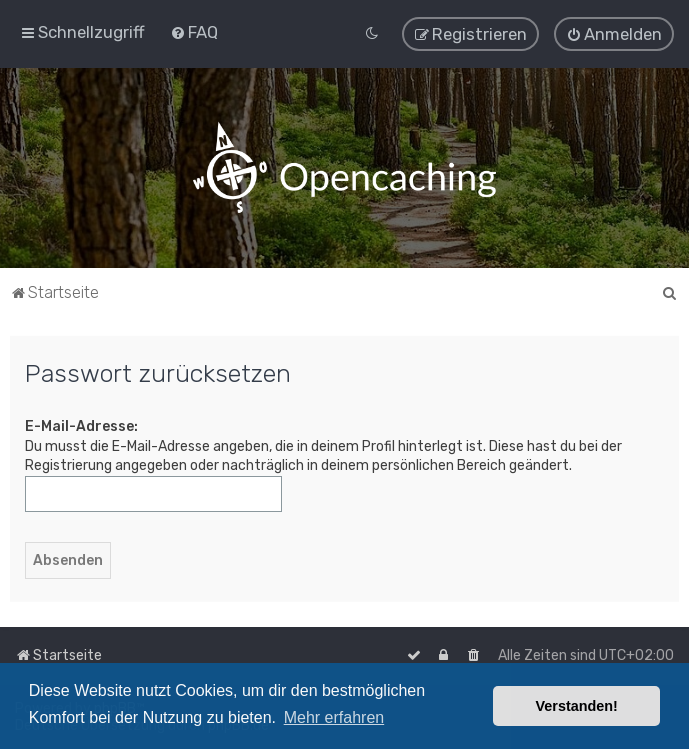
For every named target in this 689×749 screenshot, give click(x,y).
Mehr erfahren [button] (334, 717)
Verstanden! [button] (577, 706)
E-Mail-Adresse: (81, 425)
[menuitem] (194, 32)
